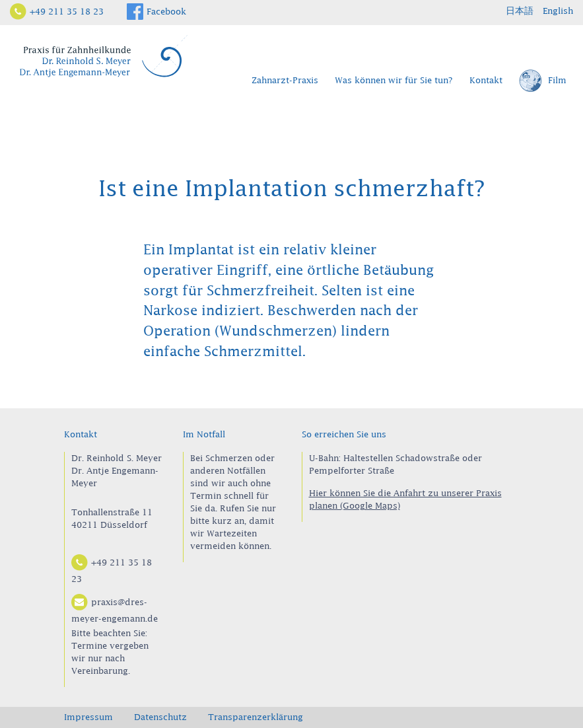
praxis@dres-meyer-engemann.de (115, 608)
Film (543, 81)
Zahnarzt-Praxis (285, 80)
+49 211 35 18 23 (67, 11)
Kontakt (486, 80)
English (558, 11)
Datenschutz (160, 717)
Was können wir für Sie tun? (394, 80)
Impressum (88, 717)
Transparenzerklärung (256, 717)
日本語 (520, 11)
